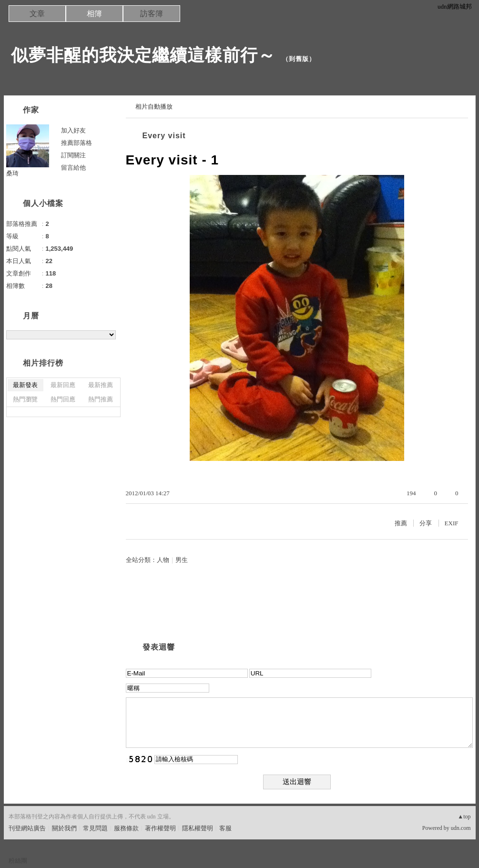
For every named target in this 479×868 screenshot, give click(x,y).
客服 (225, 828)
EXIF (452, 523)
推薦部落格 (76, 143)
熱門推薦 (101, 399)
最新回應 (63, 385)
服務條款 (126, 828)
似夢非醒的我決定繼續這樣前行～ (143, 55)
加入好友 (73, 130)
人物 (163, 560)
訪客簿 (152, 14)
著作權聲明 (160, 828)
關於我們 (64, 828)
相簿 (94, 14)
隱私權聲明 (198, 828)
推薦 (401, 523)
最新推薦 (101, 385)
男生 (182, 560)
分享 (426, 523)
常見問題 (95, 828)
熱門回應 (63, 399)
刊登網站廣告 (27, 828)
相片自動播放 (154, 107)
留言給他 (73, 168)
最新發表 (25, 385)
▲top (464, 817)
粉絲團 (18, 861)
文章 (37, 14)
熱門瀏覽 (25, 399)
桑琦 (12, 173)
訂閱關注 (73, 155)
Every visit (164, 136)
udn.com (461, 828)
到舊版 (299, 59)
